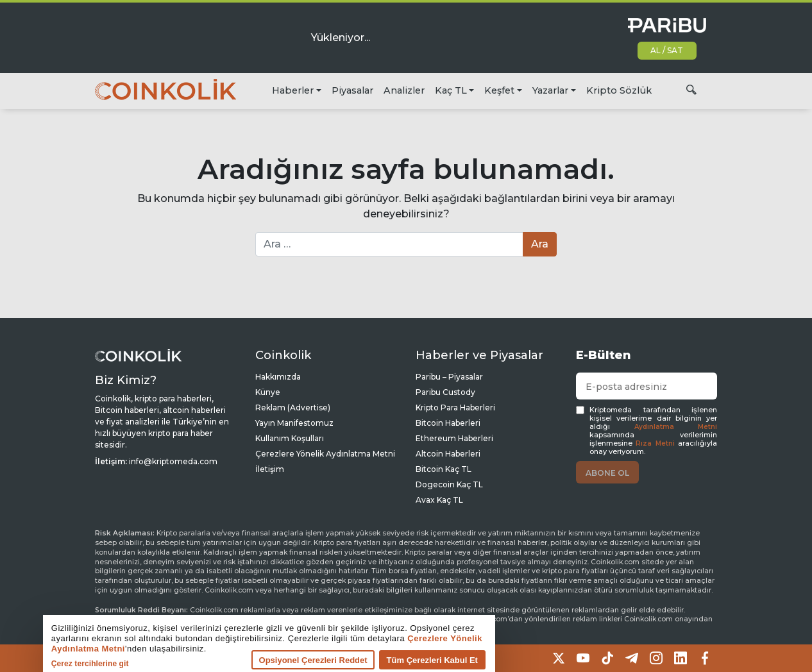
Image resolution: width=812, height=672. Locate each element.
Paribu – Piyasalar (449, 377)
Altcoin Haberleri (448, 454)
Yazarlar (550, 90)
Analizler (404, 90)
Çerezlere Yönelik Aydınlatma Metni (325, 454)
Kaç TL (451, 90)
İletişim (270, 469)
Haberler (293, 90)
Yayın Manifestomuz (294, 423)
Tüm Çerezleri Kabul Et (389, 659)
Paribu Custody (445, 392)
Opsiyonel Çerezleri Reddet (270, 659)
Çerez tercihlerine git (47, 663)
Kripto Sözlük (619, 90)
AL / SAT (667, 50)
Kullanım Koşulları (290, 438)
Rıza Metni (655, 443)
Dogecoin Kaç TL (449, 484)
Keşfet (499, 90)
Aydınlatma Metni (676, 427)
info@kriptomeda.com (173, 461)
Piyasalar (352, 90)
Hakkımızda (278, 377)
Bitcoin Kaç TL (444, 469)
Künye (268, 392)
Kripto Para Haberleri (455, 407)
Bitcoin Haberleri (448, 423)
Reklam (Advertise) (293, 407)
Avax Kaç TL (439, 500)
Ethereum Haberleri (454, 438)
